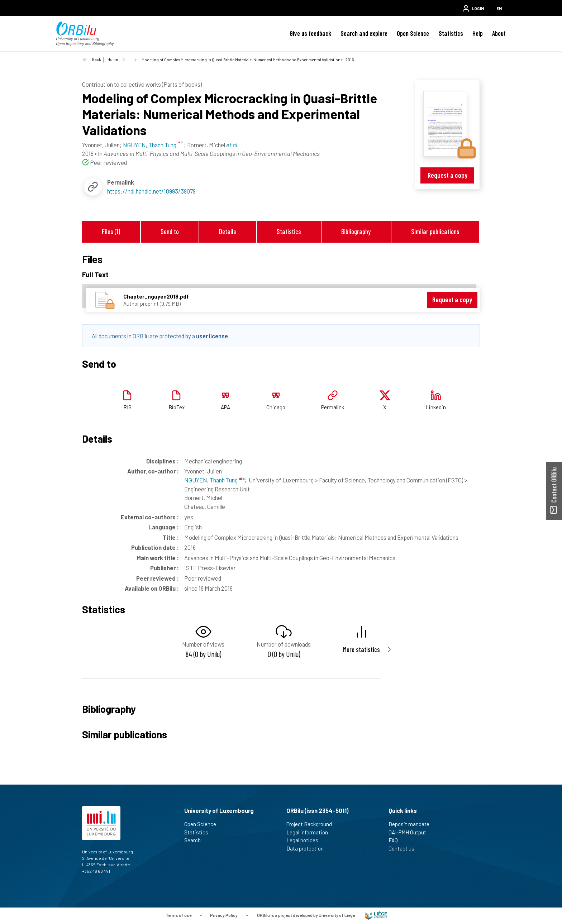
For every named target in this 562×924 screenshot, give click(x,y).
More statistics (361, 649)
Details (228, 231)
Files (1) (111, 231)
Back (97, 59)
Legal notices (305, 840)
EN (499, 8)
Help (478, 33)
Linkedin (436, 407)
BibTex (177, 407)
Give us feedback (310, 33)
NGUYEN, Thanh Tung (214, 480)
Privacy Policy (224, 915)
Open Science (413, 33)
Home (113, 59)
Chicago (276, 407)
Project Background (312, 824)
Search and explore (364, 33)
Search (196, 840)
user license (212, 336)
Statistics (451, 33)
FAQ (396, 840)
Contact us (404, 848)
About (499, 33)
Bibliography (356, 231)
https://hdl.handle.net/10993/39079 (151, 191)
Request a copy (447, 175)
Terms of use (178, 915)
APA (225, 407)
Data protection (308, 848)
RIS (127, 407)
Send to (170, 231)
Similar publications (435, 231)
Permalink (333, 407)
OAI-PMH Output (410, 832)
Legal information (310, 832)
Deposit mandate (412, 824)
